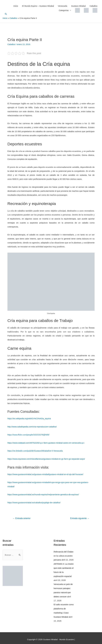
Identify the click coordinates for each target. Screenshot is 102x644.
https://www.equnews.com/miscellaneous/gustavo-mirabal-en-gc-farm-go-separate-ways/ (46, 458)
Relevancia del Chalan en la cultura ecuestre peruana (64, 554)
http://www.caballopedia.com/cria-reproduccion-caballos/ (32, 426)
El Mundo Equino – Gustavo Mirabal (38, 6)
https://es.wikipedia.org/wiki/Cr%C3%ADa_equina (29, 419)
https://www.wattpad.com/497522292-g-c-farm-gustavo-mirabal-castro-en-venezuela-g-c (46, 442)
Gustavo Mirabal (78, 6)
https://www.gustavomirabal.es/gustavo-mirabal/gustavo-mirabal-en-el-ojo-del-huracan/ (46, 474)
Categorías (64, 10)
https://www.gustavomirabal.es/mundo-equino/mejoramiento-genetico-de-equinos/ (43, 494)
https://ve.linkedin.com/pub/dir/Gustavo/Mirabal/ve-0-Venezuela (35, 450)
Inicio (16, 6)
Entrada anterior (22, 517)
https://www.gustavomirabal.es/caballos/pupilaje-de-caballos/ (34, 501)
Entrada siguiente (80, 517)
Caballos (94, 6)
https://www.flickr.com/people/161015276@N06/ (29, 434)
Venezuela (62, 6)
